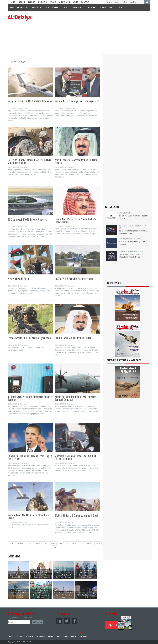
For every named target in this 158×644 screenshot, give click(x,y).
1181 (30, 543)
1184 (53, 543)
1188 (82, 543)
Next (98, 543)
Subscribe (118, 623)
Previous (20, 543)
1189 (89, 543)
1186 (66, 543)
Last (55, 547)
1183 (45, 543)
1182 (38, 543)
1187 (74, 543)
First (11, 543)
